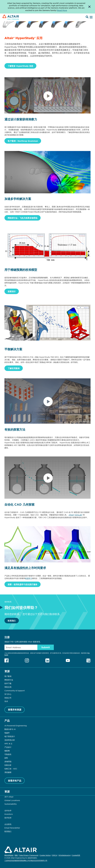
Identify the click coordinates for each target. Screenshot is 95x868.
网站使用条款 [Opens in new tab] (9, 855)
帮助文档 (8, 687)
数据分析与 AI (10, 729)
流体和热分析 (10, 740)
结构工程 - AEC (11, 769)
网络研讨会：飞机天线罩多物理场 (23, 218)
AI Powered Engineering (16, 726)
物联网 (7, 751)
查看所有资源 (15, 710)
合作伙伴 (8, 810)
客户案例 (8, 676)
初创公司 (8, 698)
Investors (9, 814)
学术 (6, 701)
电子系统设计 (10, 736)
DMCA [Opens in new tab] (55, 855)
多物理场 (8, 761)
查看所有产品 (15, 781)
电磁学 (7, 733)
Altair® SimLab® (76, 515)
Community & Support (15, 691)
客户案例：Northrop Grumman (23, 141)
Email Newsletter (12, 828)
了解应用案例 (14, 368)
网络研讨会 (9, 680)
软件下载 (8, 683)
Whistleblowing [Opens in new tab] (64, 855)
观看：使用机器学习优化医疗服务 (23, 584)
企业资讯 (8, 824)
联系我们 (12, 621)
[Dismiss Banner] (89, 7)
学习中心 (8, 694)
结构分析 (8, 765)
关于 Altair (9, 797)
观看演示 (12, 291)
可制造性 (8, 754)
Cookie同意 (76, 855)
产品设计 (8, 747)
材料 (6, 758)
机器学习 (29, 578)
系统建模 (8, 772)
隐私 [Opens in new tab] (16, 855)
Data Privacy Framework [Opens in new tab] (29, 855)
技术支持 (8, 818)
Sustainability (11, 804)
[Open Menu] (91, 17)
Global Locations (12, 800)
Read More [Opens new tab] (62, 10)
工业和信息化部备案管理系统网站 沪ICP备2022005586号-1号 (26, 860)
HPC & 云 (8, 743)
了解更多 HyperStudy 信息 (20, 66)
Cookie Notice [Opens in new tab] (45, 855)
